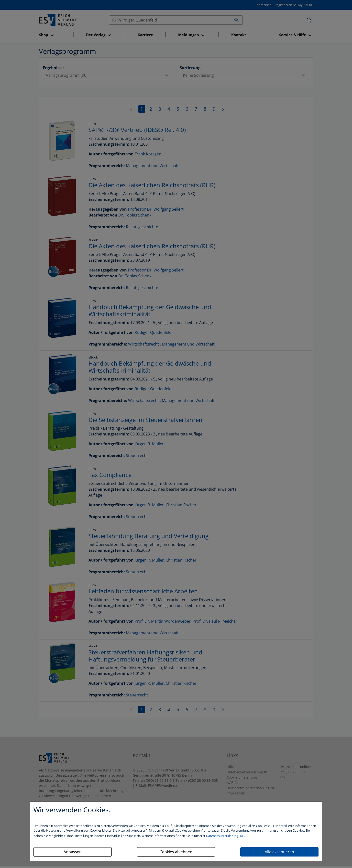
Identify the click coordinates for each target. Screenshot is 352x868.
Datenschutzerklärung (223, 836)
